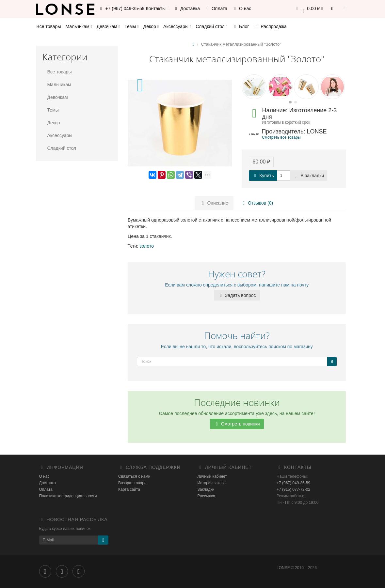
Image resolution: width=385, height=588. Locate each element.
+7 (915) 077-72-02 (293, 489)
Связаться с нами (134, 476)
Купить (263, 176)
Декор (151, 26)
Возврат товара (132, 483)
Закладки (206, 489)
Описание (214, 203)
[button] (308, 9)
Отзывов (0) (257, 203)
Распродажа (270, 26)
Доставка (186, 8)
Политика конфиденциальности (68, 496)
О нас (241, 8)
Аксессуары (177, 26)
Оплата (216, 8)
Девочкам (108, 26)
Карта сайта (129, 489)
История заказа (212, 483)
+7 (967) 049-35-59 (293, 483)
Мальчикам (79, 26)
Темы (131, 26)
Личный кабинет (212, 476)
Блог (240, 26)
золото (147, 246)
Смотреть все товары (281, 137)
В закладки (309, 176)
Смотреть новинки (237, 424)
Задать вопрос (237, 295)
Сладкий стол (211, 26)
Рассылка (206, 496)
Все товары (49, 26)
